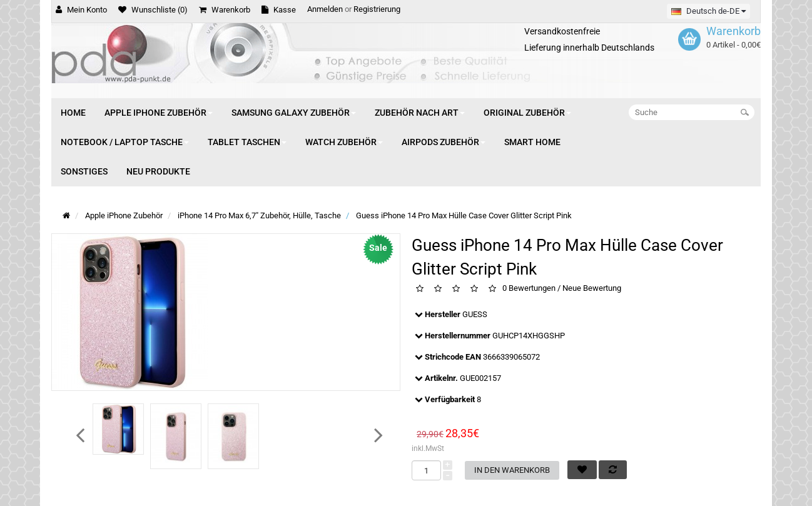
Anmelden (325, 9)
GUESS (475, 314)
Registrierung (377, 9)
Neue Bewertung (592, 289)
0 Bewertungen (529, 289)
